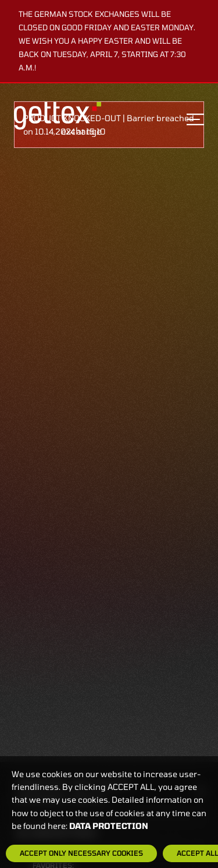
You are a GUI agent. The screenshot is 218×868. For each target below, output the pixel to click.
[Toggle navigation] (195, 119)
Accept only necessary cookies (81, 853)
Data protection (109, 826)
